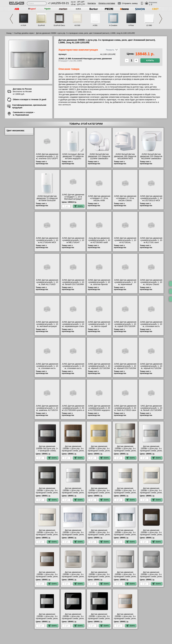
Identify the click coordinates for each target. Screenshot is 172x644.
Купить (150, 60)
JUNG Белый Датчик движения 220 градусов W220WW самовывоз (151, 156)
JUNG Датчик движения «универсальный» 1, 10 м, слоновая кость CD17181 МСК (151, 325)
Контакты (92, 3)
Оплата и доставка (107, 3)
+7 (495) (58, 3)
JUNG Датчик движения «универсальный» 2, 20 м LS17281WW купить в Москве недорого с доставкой (73, 410)
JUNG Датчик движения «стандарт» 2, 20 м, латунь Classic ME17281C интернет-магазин (125, 200)
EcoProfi (41, 25)
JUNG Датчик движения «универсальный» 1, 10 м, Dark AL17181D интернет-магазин (47, 283)
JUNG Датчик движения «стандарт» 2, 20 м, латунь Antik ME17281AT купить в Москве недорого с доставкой (99, 201)
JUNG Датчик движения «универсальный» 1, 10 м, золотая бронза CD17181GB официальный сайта (99, 284)
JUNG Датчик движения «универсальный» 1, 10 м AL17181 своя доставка (151, 241)
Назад (9, 33)
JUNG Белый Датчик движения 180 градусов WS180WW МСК (125, 156)
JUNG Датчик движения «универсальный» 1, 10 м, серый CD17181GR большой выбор (125, 325)
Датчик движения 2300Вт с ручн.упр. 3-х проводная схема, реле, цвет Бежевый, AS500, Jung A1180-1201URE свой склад (125, 494)
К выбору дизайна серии (24, 33)
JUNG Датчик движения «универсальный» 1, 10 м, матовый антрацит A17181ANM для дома (47, 325)
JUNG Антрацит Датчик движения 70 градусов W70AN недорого (73, 156)
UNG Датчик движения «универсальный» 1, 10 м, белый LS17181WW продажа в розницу (151, 409)
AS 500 (77, 25)
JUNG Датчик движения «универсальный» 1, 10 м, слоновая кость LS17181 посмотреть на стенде (73, 368)
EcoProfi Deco (59, 25)
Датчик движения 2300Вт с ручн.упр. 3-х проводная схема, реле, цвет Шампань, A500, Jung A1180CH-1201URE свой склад (125, 620)
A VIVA (23, 25)
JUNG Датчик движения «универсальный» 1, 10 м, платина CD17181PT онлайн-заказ (47, 157)
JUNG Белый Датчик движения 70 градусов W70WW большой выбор (47, 199)
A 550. (95, 25)
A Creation (113, 25)
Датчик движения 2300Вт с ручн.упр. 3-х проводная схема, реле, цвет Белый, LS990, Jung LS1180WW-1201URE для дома (125, 536)
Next (161, 19)
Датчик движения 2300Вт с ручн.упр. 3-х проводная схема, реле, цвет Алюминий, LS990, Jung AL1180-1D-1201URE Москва (99, 494)
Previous (11, 19)
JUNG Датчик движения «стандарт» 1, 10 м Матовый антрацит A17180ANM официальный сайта (73, 199)
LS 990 (149, 25)
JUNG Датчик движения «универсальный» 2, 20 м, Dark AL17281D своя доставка (125, 409)
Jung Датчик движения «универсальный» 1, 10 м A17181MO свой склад (99, 241)
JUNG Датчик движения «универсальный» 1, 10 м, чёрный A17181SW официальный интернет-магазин (151, 368)
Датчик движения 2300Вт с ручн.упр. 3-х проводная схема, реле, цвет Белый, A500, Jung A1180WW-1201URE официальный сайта (73, 536)
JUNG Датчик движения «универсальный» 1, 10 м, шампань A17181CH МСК (47, 409)
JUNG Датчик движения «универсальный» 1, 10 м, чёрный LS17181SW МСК (99, 367)
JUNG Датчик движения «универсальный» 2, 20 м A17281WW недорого (99, 408)
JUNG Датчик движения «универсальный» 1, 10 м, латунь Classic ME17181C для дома (151, 283)
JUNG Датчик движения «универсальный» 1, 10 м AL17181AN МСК (47, 240)
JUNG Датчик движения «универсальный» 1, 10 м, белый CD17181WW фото (73, 283)
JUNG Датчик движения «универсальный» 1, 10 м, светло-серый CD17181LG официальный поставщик (99, 327)
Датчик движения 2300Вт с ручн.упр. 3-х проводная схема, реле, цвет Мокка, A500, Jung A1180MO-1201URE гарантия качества (47, 578)
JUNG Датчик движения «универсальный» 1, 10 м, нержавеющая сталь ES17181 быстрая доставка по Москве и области (73, 327)
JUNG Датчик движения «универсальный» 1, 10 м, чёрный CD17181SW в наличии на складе (125, 367)
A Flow (131, 25)
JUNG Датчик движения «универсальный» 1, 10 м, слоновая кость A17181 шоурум (47, 367)
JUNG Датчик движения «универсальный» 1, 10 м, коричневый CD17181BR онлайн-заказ (125, 284)
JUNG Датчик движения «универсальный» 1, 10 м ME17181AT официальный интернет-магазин (73, 242)
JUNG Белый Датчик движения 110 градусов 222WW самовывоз (99, 156)
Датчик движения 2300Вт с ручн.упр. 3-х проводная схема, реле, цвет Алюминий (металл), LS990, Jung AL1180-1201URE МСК (151, 452)
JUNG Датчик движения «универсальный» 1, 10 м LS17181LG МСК (151, 198)
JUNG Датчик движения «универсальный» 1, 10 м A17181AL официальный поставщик (125, 242)
